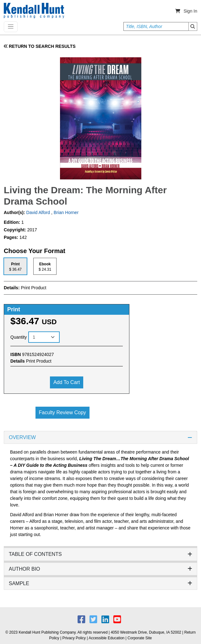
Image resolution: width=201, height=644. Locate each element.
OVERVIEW (100, 437)
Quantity (19, 337)
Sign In (190, 11)
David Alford (38, 212)
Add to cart (67, 382)
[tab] (15, 266)
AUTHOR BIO (100, 569)
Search (193, 26)
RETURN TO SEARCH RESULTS (40, 46)
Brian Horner (66, 212)
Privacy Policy (74, 638)
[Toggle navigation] (11, 27)
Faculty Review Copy (62, 412)
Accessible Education (106, 638)
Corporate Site (140, 638)
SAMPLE (100, 583)
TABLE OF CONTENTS (100, 554)
